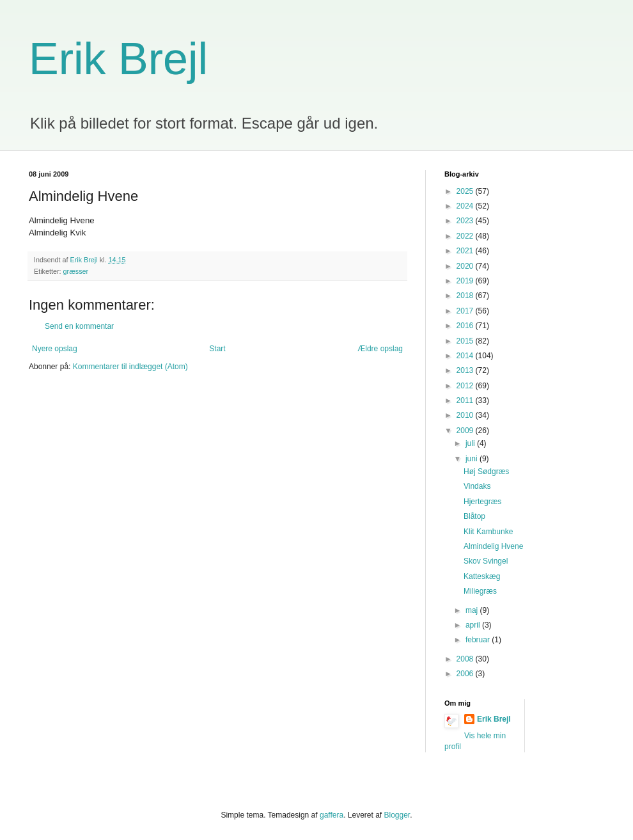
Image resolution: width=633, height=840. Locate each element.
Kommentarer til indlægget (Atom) (130, 367)
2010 (466, 415)
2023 (466, 221)
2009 (466, 431)
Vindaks (477, 486)
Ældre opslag (380, 349)
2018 (466, 296)
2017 (466, 311)
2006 (466, 674)
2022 (466, 236)
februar (479, 640)
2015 (466, 341)
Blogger (397, 815)
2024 (466, 206)
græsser (76, 271)
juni (473, 459)
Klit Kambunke (488, 532)
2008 (466, 659)
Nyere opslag (55, 349)
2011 (466, 400)
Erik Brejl (118, 59)
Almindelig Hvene (493, 546)
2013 (466, 370)
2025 (466, 191)
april (474, 625)
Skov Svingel (486, 561)
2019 (466, 281)
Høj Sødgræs (486, 472)
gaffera (332, 815)
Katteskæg (482, 576)
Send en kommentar (79, 326)
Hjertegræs (482, 502)
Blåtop (474, 516)
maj (473, 610)
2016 (466, 326)
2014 (466, 356)
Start (217, 349)
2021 (466, 251)
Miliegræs (480, 591)
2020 (466, 266)
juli (471, 443)
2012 (466, 386)
